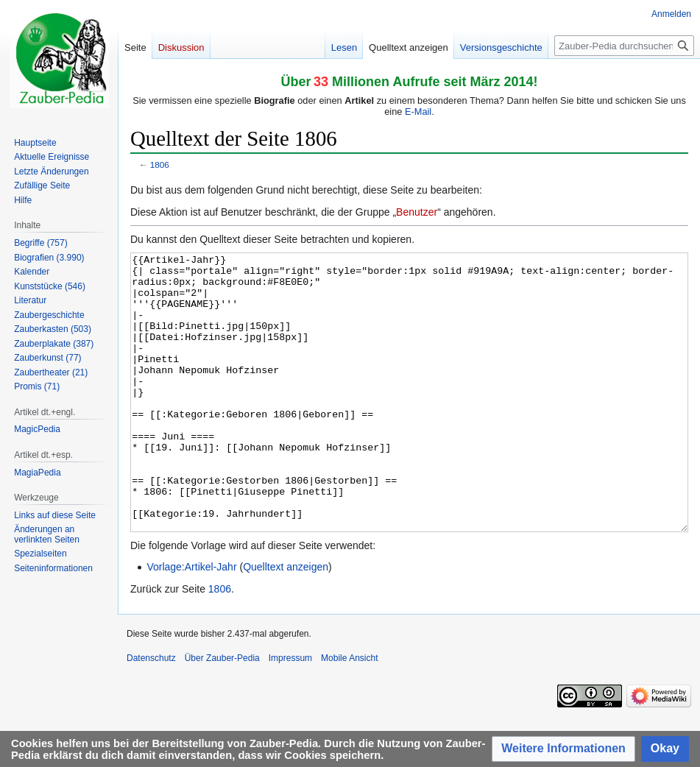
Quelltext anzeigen (286, 622)
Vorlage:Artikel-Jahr (191, 622)
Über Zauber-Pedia (222, 713)
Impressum (290, 713)
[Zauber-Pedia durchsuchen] (624, 46)
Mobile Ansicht (349, 713)
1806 (160, 165)
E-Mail (418, 112)
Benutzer (417, 212)
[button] (563, 749)
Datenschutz (151, 713)
